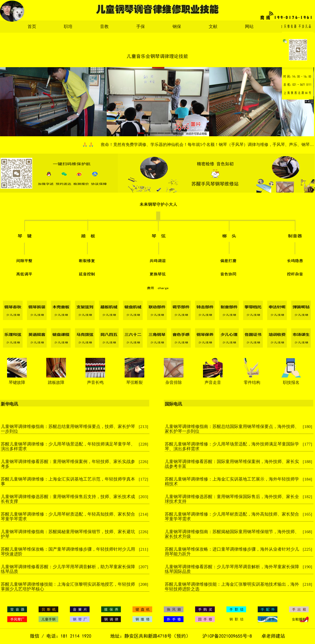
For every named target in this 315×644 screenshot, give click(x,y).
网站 (249, 26)
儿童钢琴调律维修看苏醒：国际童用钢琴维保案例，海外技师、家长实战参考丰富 (232, 464)
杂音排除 (174, 382)
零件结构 (252, 382)
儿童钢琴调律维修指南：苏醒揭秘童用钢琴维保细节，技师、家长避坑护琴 (68, 534)
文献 (213, 26)
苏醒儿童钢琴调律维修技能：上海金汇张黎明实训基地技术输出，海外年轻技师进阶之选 (232, 587)
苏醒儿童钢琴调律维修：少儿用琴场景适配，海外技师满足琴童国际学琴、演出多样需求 (232, 446)
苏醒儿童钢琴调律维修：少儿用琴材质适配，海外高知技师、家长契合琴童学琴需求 (232, 516)
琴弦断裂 (134, 382)
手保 (141, 26)
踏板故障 (56, 382)
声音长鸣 (95, 382)
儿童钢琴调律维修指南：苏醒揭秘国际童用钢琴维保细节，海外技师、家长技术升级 (232, 534)
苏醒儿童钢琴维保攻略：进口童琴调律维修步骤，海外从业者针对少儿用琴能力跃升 (232, 552)
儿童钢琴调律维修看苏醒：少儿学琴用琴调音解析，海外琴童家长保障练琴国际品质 (232, 569)
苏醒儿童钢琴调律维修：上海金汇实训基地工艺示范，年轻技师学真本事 (68, 481)
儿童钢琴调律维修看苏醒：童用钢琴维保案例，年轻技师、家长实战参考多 (68, 464)
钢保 (177, 26)
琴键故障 (17, 382)
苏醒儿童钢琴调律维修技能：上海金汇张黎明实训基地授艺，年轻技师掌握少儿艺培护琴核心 (68, 587)
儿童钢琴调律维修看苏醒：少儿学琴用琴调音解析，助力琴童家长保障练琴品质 (68, 569)
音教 (104, 26)
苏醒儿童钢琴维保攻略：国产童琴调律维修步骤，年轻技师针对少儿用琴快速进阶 (68, 552)
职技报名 (291, 382)
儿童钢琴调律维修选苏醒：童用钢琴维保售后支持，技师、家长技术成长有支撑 (68, 499)
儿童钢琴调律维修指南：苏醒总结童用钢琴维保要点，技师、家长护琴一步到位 (68, 429)
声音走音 (213, 382)
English (288, 26)
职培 (68, 26)
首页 (32, 26)
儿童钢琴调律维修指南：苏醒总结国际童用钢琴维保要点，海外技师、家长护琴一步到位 (232, 429)
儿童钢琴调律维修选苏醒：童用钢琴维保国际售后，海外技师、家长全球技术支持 (232, 499)
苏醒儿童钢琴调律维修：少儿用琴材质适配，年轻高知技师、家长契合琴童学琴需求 (68, 516)
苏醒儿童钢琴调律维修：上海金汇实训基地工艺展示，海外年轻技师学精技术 (232, 481)
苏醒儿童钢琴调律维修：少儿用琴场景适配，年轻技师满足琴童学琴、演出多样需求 (68, 446)
